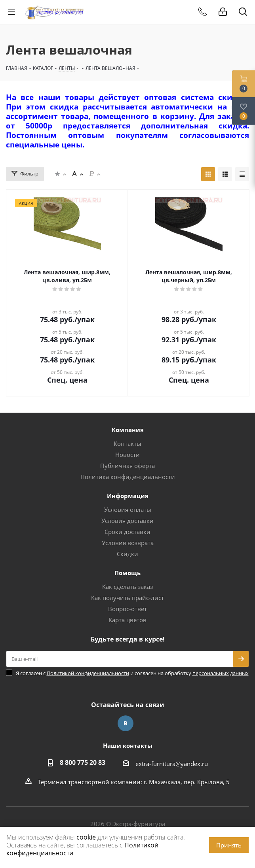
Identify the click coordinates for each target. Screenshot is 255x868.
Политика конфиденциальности (128, 477)
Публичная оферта (127, 466)
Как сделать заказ (127, 587)
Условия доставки (127, 521)
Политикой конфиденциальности (88, 673)
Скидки (127, 554)
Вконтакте (126, 723)
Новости (127, 455)
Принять (229, 845)
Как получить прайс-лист (127, 598)
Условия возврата (128, 543)
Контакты (127, 443)
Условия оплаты (128, 509)
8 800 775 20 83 (83, 762)
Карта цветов (127, 620)
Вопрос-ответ (127, 609)
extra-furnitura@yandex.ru (172, 764)
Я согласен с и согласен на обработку (132, 673)
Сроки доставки (127, 532)
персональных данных (221, 673)
